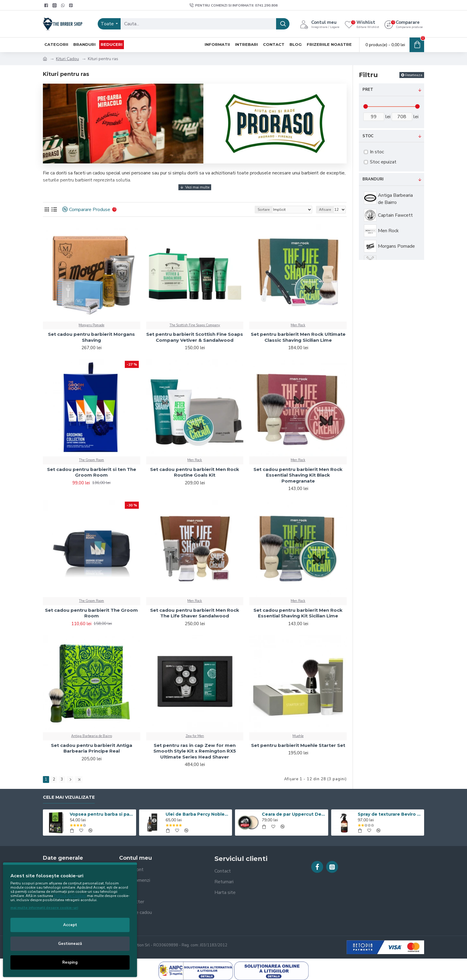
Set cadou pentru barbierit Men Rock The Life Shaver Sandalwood (195, 613)
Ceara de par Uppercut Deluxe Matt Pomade (294, 814)
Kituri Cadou (67, 59)
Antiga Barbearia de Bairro (92, 736)
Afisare (325, 210)
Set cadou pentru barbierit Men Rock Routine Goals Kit (195, 472)
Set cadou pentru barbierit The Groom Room (91, 613)
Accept (70, 925)
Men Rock (298, 325)
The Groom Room (91, 460)
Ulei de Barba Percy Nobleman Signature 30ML (198, 814)
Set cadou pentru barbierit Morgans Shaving (91, 337)
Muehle (298, 736)
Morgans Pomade (91, 325)
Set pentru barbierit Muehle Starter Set (298, 745)
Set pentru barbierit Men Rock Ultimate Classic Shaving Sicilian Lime (298, 337)
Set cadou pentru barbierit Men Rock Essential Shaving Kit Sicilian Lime (298, 613)
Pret (368, 90)
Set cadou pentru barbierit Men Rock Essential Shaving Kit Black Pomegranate (298, 475)
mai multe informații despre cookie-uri (44, 908)
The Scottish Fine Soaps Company (195, 325)
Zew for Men (195, 736)
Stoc (368, 136)
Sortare (264, 210)
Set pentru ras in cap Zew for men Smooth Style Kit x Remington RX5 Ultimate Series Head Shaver (195, 751)
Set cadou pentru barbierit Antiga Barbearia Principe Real (92, 748)
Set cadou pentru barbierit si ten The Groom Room (92, 472)
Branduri (373, 179)
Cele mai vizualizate (69, 797)
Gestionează (70, 944)
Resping (70, 962)
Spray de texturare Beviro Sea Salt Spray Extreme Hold (390, 814)
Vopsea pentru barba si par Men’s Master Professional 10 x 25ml (102, 814)
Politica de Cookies (70, 896)
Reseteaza (414, 75)
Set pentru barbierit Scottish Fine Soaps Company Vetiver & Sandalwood (195, 337)
